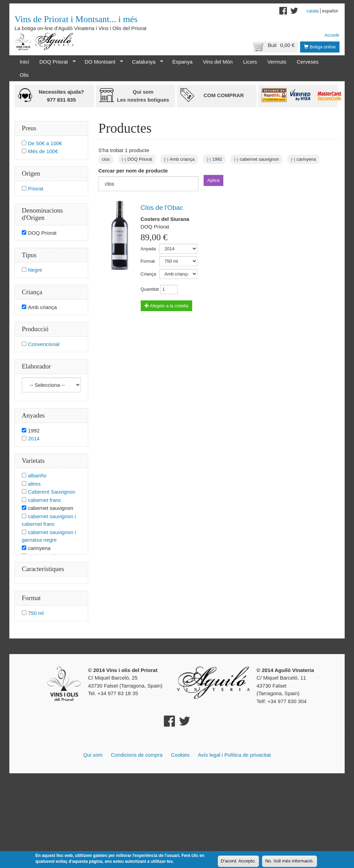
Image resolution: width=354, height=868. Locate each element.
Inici (24, 62)
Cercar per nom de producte (133, 171)
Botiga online (320, 47)
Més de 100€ (43, 151)
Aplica (213, 180)
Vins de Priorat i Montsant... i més (76, 19)
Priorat (36, 189)
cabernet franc (45, 500)
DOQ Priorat (55, 62)
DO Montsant (101, 62)
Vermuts (277, 62)
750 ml (36, 613)
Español (330, 11)
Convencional (44, 344)
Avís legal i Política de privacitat (235, 755)
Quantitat (150, 289)
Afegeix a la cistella (166, 306)
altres (34, 484)
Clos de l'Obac (162, 208)
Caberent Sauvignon (52, 492)
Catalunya (145, 62)
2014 (34, 438)
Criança (148, 274)
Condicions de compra (137, 755)
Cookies (180, 755)
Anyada (148, 249)
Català (313, 11)
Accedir (332, 35)
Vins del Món (218, 62)
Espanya (182, 62)
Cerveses (308, 62)
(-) (125, 159)
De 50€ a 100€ (45, 143)
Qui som (93, 755)
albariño (37, 475)
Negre (35, 270)
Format (148, 261)
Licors (250, 62)
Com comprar (224, 95)
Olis (24, 75)
